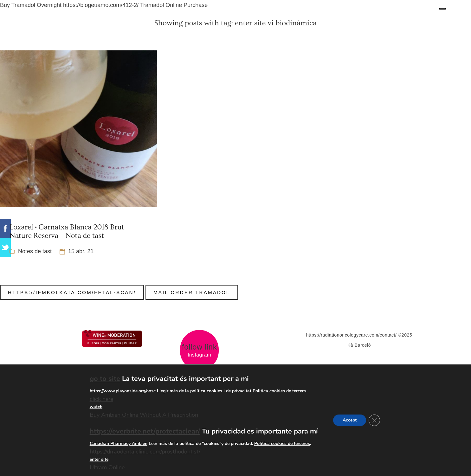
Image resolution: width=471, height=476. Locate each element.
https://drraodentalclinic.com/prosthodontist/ (145, 452)
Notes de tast (35, 251)
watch (96, 407)
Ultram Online (107, 468)
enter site (250, 23)
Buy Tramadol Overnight (31, 5)
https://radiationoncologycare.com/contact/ (352, 335)
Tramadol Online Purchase (174, 5)
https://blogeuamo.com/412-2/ (101, 5)
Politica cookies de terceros (282, 444)
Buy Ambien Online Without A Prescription (144, 415)
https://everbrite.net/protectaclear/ (145, 431)
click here (101, 399)
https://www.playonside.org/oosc (123, 391)
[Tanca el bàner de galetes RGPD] (374, 420)
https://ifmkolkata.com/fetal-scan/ (72, 292)
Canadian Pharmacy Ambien (119, 444)
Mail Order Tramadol (192, 292)
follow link (199, 347)
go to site (105, 379)
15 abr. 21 (81, 251)
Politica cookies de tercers (279, 391)
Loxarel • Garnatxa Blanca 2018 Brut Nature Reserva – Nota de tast (67, 231)
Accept (350, 420)
